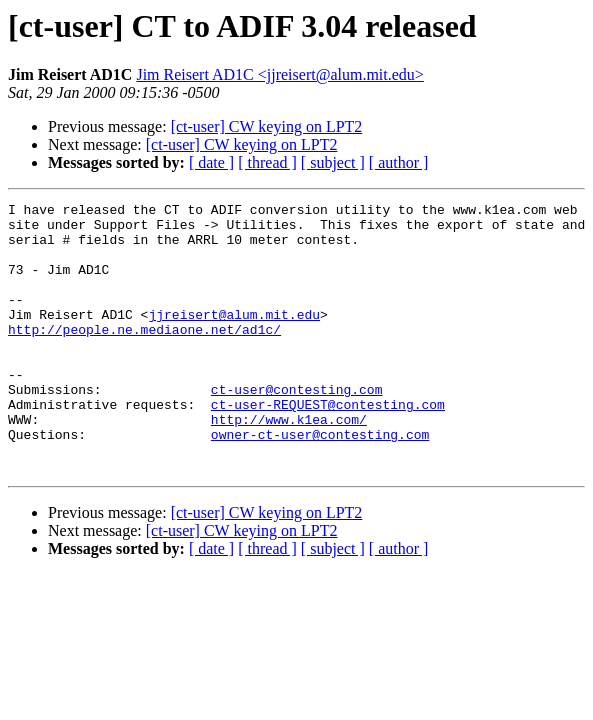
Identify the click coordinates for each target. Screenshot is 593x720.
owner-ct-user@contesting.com (320, 482)
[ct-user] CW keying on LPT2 (267, 126)
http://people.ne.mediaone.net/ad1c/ (144, 356)
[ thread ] (267, 162)
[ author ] (399, 162)
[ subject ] (333, 162)
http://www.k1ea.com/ (289, 464)
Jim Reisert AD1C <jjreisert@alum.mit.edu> (279, 74)
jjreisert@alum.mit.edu (234, 338)
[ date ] (211, 162)
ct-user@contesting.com (297, 428)
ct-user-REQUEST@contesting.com (328, 446)
